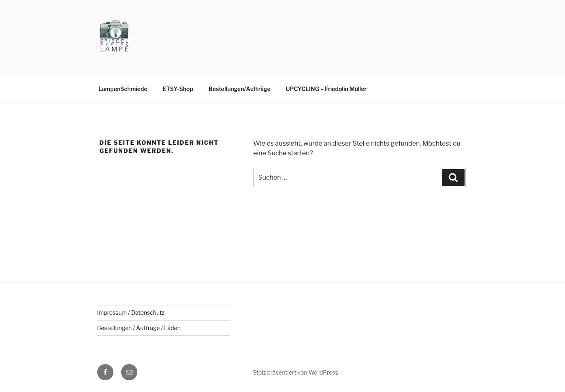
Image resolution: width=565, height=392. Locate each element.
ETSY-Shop (178, 89)
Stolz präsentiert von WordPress (295, 372)
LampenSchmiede (123, 89)
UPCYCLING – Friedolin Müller (326, 89)
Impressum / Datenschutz (131, 313)
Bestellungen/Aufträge (240, 89)
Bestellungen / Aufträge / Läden (139, 328)
